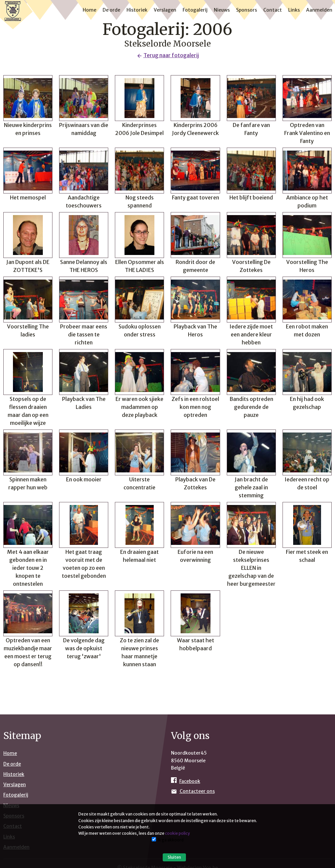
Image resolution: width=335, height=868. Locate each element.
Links (294, 10)
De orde (111, 10)
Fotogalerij (195, 10)
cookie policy (177, 833)
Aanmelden (319, 10)
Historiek (137, 10)
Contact (273, 10)
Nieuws (222, 10)
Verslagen (165, 10)
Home (89, 10)
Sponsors (247, 10)
